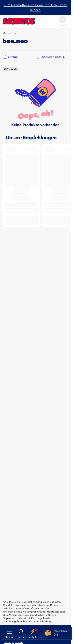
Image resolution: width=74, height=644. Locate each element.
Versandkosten (41, 602)
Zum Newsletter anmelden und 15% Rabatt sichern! (36, 7)
